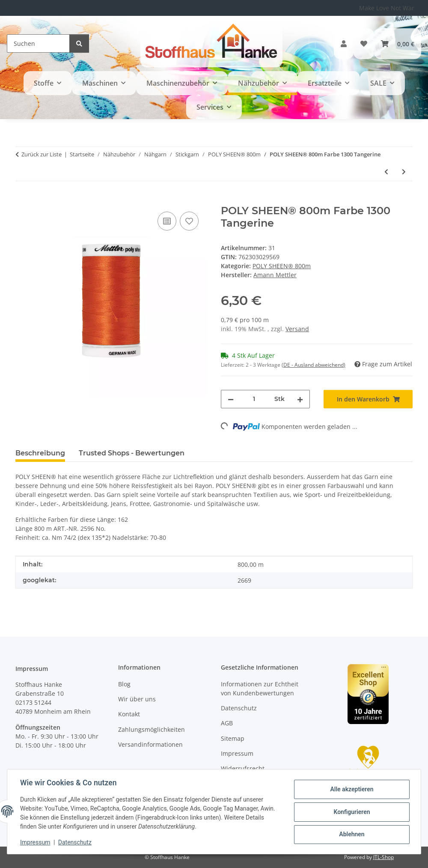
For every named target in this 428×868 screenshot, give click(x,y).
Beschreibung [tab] (40, 453)
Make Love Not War (387, 8)
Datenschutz (76, 842)
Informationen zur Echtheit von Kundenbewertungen (260, 688)
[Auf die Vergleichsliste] (167, 221)
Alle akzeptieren (351, 790)
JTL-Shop (383, 857)
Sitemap (233, 738)
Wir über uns (137, 699)
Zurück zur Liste (42, 154)
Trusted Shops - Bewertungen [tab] (132, 453)
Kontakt (129, 714)
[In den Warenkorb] (22, 200)
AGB (227, 723)
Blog (124, 684)
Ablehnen (351, 834)
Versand (297, 329)
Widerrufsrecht (243, 768)
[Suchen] (38, 43)
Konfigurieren (351, 812)
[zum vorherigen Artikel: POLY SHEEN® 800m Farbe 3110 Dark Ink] (386, 172)
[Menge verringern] (231, 399)
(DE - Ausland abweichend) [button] (314, 365)
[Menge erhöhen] (300, 399)
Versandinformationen (150, 744)
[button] (344, 44)
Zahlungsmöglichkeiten (152, 729)
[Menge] (254, 399)
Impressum (36, 842)
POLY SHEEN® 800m (282, 266)
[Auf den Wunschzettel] (189, 221)
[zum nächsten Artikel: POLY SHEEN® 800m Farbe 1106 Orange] (404, 172)
